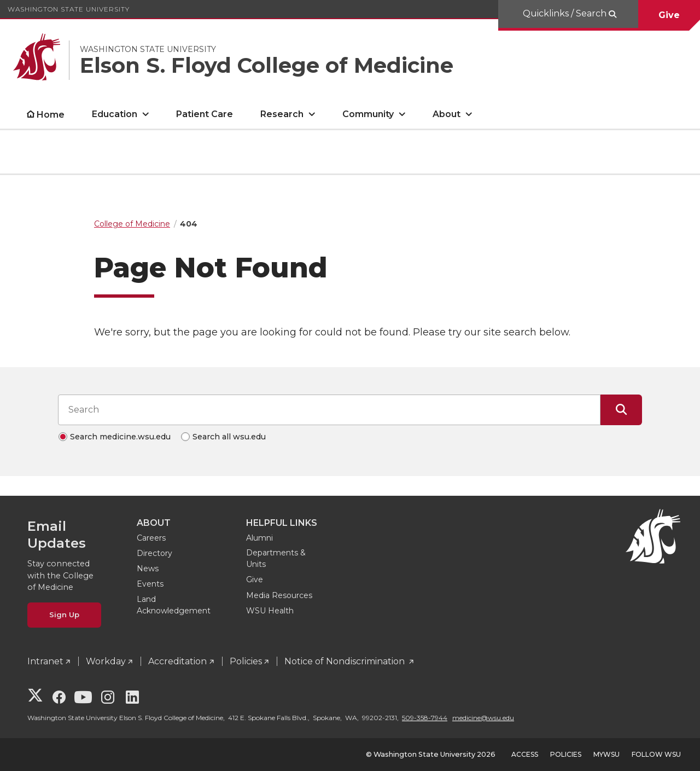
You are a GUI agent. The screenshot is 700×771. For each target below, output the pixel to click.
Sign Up (64, 615)
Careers (151, 538)
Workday (106, 661)
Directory (154, 553)
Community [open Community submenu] (368, 114)
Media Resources (279, 595)
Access (525, 754)
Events (150, 584)
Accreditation (177, 661)
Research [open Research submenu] (282, 114)
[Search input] (329, 410)
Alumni (259, 538)
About (154, 523)
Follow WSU (656, 754)
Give (669, 15)
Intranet (45, 661)
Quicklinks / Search (566, 13)
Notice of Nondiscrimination (346, 661)
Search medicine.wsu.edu (120, 437)
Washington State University (69, 9)
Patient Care (205, 114)
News (148, 569)
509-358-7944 (425, 718)
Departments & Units (276, 558)
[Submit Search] (621, 410)
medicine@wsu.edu (483, 718)
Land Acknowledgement (174, 605)
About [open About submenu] (447, 114)
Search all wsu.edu (229, 437)
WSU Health (270, 611)
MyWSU (606, 754)
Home (51, 115)
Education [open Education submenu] (115, 114)
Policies (246, 661)
